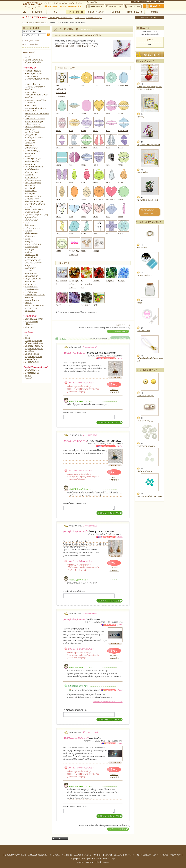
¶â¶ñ (27, 335)
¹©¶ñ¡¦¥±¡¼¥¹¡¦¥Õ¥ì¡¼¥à (33, 341)
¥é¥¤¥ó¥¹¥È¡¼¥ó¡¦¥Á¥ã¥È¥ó (35, 295)
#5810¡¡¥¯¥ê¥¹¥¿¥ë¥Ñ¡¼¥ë (74, 251)
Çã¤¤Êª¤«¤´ (154, 6)
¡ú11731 (120, 358)
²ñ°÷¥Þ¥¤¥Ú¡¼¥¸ (95, 6)
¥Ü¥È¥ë (140, 303)
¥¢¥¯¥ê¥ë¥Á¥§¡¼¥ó (32, 132)
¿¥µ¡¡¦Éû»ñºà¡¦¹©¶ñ (31, 322)
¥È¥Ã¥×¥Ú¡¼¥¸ (27, 22)
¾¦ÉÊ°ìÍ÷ (136, 2)
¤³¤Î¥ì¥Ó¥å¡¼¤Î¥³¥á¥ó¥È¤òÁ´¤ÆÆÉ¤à (108, 702)
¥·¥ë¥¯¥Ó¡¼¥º (30, 186)
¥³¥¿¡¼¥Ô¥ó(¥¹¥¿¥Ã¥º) (33, 183)
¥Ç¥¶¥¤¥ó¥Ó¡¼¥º (31, 217)
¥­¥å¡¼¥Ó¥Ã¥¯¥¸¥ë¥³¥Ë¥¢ (34, 167)
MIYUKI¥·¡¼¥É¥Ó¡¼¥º (33, 71)
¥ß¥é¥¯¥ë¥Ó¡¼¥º (31, 273)
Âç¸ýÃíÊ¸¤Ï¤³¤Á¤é (133, 6)
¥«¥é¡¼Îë (28, 156)
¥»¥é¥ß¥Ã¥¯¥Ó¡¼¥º (32, 199)
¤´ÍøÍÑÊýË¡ (92, 2)
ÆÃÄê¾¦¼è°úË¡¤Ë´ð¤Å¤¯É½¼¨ (88, 855)
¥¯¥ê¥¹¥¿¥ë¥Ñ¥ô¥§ (32, 178)
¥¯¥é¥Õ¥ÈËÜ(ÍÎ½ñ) (32, 373)
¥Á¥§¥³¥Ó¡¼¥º (30, 130)
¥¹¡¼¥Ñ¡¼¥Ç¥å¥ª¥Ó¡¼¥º (33, 196)
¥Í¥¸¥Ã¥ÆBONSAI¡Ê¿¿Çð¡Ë (147, 200)
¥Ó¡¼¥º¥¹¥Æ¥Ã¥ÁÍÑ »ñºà (34, 60)
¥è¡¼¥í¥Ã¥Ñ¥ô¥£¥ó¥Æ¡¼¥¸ (35, 306)
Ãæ (155, 17)
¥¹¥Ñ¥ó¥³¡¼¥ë (30, 194)
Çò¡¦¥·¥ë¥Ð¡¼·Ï (62, 281)
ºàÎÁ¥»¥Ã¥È (29, 324)
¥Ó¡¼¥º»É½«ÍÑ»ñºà (32, 354)
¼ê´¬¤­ (27, 223)
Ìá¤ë (60, 838)
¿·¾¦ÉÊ (27, 57)
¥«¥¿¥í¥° (28, 376)
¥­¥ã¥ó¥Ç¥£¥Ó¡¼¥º (31, 164)
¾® (152, 17)
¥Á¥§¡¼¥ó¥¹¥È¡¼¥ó (32, 212)
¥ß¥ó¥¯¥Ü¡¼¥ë (30, 281)
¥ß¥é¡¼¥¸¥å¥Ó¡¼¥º (32, 276)
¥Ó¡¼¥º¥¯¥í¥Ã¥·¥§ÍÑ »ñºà (34, 63)
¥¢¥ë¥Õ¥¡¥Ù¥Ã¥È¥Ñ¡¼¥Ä (34, 138)
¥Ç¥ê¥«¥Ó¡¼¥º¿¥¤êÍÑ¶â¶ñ (34, 319)
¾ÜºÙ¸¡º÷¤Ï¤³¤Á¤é (32, 41)
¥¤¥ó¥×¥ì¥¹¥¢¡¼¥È (32, 308)
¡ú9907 (120, 625)
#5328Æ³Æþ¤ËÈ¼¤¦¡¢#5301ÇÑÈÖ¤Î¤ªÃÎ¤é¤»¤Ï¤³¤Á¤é (76, 46)
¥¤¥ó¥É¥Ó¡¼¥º (30, 140)
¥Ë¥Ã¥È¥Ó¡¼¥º (30, 236)
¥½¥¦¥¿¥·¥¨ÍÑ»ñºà (31, 359)
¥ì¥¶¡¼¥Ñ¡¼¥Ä (30, 297)
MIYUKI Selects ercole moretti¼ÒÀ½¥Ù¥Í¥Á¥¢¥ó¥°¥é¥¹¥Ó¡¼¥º (35, 87)
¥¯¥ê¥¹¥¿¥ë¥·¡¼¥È (31, 172)
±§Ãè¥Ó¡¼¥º (29, 146)
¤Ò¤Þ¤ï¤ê (140, 117)
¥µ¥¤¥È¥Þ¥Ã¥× (158, 2)
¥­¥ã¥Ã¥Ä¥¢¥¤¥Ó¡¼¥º (32, 161)
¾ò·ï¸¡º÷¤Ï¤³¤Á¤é (31, 44)
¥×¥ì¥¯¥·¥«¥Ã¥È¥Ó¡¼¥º (33, 263)
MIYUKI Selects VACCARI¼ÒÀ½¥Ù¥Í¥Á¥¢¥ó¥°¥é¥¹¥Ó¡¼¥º (36, 95)
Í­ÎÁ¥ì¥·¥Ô (28, 378)
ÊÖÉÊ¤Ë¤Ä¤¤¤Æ (123, 325)
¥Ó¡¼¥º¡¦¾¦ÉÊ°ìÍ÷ (76, 12)
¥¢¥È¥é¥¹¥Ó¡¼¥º (31, 135)
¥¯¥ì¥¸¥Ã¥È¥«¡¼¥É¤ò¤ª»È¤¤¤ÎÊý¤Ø (88, 18)
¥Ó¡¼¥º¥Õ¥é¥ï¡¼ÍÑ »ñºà (33, 357)
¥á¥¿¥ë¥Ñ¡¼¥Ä (30, 284)
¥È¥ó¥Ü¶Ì (28, 231)
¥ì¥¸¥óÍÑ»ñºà (29, 351)
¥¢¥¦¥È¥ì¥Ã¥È (30, 311)
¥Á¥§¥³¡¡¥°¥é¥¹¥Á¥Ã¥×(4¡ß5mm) (149, 496)
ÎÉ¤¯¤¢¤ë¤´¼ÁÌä (161, 855)
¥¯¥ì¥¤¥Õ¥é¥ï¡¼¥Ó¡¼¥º (33, 180)
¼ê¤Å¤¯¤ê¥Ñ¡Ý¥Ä (32, 220)
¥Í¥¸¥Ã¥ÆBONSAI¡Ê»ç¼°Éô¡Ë (148, 145)
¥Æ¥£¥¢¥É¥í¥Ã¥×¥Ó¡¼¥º (34, 209)
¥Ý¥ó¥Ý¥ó (29, 271)
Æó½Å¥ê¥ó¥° (142, 248)
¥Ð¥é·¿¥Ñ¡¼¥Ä (30, 242)
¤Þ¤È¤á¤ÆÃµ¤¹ (37, 12)
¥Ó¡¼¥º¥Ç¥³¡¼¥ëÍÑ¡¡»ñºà (34, 346)
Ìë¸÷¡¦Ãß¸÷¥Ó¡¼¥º (31, 292)
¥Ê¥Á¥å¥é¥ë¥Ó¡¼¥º (32, 233)
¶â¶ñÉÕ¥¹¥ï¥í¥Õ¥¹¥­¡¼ (33, 124)
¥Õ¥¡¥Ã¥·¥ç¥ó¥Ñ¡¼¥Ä (33, 244)
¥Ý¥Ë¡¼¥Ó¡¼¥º (30, 268)
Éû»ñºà (27, 338)
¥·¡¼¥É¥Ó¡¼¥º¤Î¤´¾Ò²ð (15, 855)
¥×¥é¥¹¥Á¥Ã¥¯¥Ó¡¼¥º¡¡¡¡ (146, 446)
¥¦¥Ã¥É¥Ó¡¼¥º (30, 143)
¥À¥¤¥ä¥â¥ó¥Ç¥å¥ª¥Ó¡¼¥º (34, 202)
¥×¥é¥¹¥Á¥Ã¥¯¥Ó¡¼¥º (33, 260)
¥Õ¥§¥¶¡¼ (29, 252)
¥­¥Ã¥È (56, 12)
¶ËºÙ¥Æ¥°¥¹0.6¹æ (143, 331)
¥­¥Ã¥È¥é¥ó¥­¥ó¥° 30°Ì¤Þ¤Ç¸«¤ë (148, 212)
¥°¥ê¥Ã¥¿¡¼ (29, 175)
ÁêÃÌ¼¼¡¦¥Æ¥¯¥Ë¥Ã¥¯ (135, 12)
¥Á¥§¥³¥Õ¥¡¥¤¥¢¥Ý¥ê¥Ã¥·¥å (35, 127)
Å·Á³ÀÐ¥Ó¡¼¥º (30, 225)
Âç (158, 17)
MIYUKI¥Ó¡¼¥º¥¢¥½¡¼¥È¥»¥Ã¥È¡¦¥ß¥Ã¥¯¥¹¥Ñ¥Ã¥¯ (37, 79)
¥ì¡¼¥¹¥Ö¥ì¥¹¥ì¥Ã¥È (32, 300)
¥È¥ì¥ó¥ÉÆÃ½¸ (115, 12)
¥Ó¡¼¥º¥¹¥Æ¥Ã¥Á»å (144, 275)
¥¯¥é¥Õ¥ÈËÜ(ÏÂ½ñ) (32, 370)
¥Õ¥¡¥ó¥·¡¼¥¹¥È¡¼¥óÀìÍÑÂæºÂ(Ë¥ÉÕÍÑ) (62, 89)
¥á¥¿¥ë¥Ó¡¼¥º (30, 327)
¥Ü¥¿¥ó (28, 265)
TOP (24, 12)
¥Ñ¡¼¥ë (28, 239)
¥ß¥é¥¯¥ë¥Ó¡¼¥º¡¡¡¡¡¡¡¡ (145, 396)
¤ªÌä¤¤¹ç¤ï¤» (146, 2)
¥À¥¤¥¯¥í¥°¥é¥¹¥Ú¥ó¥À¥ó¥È (35, 204)
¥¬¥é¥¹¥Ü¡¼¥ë (30, 153)
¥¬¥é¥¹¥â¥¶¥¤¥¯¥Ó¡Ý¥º (33, 159)
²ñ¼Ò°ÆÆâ (54, 855)
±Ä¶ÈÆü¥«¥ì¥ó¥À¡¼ (38, 855)
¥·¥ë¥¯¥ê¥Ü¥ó (30, 188)
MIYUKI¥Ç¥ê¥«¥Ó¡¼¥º (33, 74)
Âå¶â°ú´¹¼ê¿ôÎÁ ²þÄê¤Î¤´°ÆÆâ (60, 18)
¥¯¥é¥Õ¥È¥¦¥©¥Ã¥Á (32, 169)
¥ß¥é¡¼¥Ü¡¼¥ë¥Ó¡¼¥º (33, 279)
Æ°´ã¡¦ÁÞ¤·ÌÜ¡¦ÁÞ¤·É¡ (33, 228)
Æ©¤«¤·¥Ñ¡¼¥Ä (31, 191)
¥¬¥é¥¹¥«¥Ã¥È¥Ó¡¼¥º (33, 151)
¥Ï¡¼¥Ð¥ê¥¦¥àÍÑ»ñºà (32, 362)
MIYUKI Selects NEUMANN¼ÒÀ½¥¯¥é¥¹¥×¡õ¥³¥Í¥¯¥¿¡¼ (37, 114)
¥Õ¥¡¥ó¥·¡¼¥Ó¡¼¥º (32, 247)
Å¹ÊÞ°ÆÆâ (154, 12)
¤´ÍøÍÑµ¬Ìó (67, 855)
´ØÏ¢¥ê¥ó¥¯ (130, 855)
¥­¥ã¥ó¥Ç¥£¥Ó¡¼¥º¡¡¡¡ (145, 471)
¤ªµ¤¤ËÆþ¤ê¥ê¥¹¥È (114, 6)
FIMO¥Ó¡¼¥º (30, 250)
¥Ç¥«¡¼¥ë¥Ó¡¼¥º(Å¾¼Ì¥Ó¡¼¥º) (36, 215)
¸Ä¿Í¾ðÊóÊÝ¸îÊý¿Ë (113, 855)
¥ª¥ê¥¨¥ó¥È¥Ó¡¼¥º (31, 148)
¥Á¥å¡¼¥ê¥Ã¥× (142, 172)
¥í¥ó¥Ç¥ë (28, 303)
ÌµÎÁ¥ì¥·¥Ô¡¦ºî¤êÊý (95, 12)
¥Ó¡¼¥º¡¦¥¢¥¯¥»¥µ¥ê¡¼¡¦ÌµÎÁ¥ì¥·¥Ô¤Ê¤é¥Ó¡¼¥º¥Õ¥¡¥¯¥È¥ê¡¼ (93, 859)
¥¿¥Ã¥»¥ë (28, 207)
